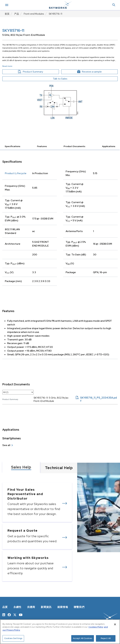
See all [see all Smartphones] (6, 445)
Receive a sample (95, 72)
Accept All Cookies (83, 638)
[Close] (115, 624)
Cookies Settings (13, 638)
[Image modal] (60, 102)
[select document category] (18, 392)
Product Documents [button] (74, 146)
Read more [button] (7, 66)
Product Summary (36, 72)
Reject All (106, 638)
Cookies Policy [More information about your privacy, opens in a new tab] (96, 627)
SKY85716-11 (55, 14)
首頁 (7, 14)
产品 (17, 14)
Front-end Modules (34, 14)
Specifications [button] (12, 146)
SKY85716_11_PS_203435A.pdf (96, 399)
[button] (114, 5)
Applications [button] (109, 146)
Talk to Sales (60, 79)
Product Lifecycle (16, 173)
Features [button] (42, 146)
